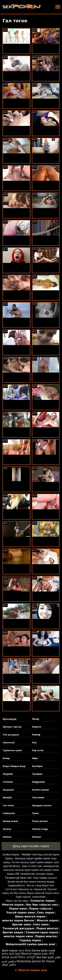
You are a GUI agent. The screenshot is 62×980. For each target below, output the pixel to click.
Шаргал (37, 727)
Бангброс (38, 766)
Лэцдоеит (8, 790)
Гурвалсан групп (12, 750)
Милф (36, 719)
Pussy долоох (40, 821)
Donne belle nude (43, 951)
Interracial (9, 743)
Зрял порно (10, 951)
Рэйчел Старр (40, 829)
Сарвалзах (9, 813)
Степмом (8, 782)
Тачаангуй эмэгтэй (18, 878)
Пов (34, 743)
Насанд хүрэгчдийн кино (32, 858)
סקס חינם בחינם (11, 954)
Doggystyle (39, 782)
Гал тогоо (8, 806)
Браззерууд (10, 719)
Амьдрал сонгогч (42, 806)
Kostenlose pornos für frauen (36, 961)
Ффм (35, 758)
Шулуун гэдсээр (12, 727)
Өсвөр (6, 758)
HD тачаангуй (25, 874)
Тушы (36, 813)
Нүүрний (8, 774)
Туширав (37, 774)
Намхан (7, 837)
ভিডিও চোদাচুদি (27, 957)
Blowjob (7, 798)
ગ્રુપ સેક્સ (25, 951)
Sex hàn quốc (45, 957)
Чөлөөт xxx (29, 854)
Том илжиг (38, 798)
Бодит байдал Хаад (14, 766)
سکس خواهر (9, 964)
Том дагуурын (11, 735)
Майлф (36, 735)
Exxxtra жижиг (41, 790)
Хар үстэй (38, 750)
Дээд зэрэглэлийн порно (31, 846)
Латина (7, 829)
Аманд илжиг (10, 821)
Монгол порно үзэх (35, 954)
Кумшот (37, 837)
